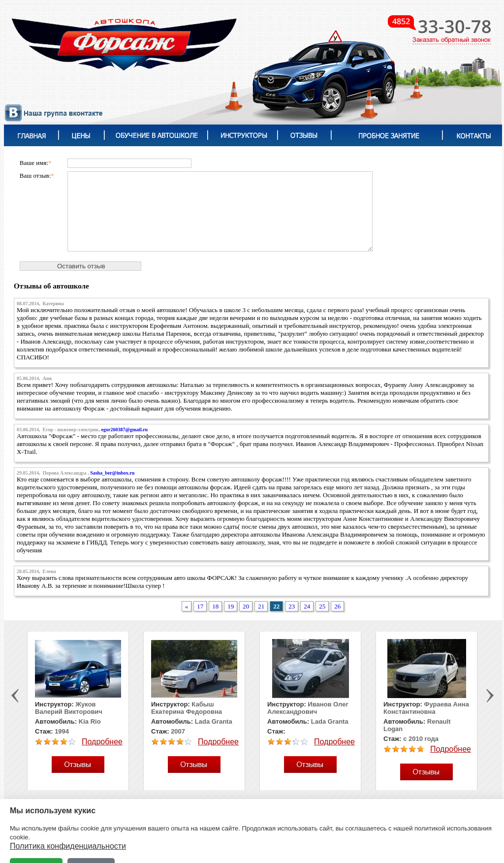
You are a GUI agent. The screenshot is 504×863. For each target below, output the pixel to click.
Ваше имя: (36, 163)
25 (322, 606)
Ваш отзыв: (37, 176)
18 (215, 606)
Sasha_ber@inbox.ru (112, 473)
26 (337, 606)
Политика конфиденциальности (68, 846)
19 (231, 606)
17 (200, 606)
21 (261, 606)
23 (292, 606)
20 (246, 606)
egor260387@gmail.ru (125, 430)
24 (307, 606)
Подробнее (102, 742)
